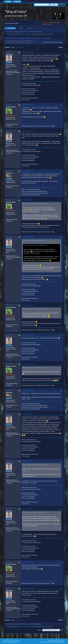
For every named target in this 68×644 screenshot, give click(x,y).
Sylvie (27, 34)
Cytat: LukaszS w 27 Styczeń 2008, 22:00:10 (35, 465)
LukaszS (9, 171)
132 (22, 47)
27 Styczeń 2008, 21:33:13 (27, 364)
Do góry (7, 620)
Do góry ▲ (62, 640)
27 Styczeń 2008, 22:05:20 (27, 414)
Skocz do (40, 630)
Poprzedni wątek (47, 42)
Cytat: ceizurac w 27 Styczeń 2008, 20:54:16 (35, 204)
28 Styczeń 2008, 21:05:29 (27, 562)
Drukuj (61, 47)
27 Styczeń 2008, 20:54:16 (27, 131)
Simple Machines (16, 640)
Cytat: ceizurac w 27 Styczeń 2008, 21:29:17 (35, 368)
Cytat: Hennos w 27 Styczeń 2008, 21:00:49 (35, 241)
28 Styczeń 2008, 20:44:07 (27, 509)
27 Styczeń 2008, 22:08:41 (27, 461)
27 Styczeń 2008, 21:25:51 (27, 305)
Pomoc (49, 640)
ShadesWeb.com (16, 642)
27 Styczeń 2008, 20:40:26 (27, 52)
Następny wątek (58, 42)
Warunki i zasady (55, 640)
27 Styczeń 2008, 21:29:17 (27, 335)
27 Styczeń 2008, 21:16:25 (27, 237)
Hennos (9, 105)
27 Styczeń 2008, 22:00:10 (27, 390)
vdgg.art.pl (45, 22)
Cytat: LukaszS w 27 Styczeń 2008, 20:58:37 (35, 513)
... (20, 47)
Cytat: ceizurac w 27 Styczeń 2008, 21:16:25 (35, 309)
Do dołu (7, 47)
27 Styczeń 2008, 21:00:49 (27, 200)
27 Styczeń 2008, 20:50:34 (27, 105)
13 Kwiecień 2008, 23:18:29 (28, 588)
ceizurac (9, 52)
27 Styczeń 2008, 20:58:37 (27, 171)
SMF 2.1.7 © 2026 (7, 640)
